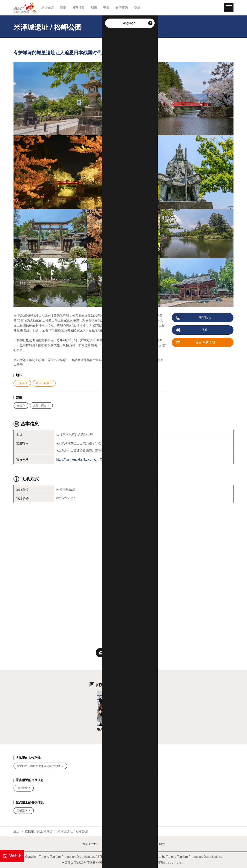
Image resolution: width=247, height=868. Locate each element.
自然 (21, 406)
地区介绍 (47, 8)
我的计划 (12, 856)
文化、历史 (41, 406)
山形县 (22, 383)
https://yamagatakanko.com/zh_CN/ (81, 459)
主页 (17, 831)
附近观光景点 (123, 653)
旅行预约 (122, 8)
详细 (100, 692)
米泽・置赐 (44, 383)
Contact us (111, 844)
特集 (63, 8)
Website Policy (156, 844)
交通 (137, 8)
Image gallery (132, 844)
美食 (106, 8)
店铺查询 (24, 811)
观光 (94, 8)
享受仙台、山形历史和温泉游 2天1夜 (40, 766)
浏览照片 (194, 318)
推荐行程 (78, 8)
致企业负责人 (91, 844)
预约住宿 (24, 788)
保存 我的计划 (196, 343)
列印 (192, 330)
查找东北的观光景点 (39, 831)
